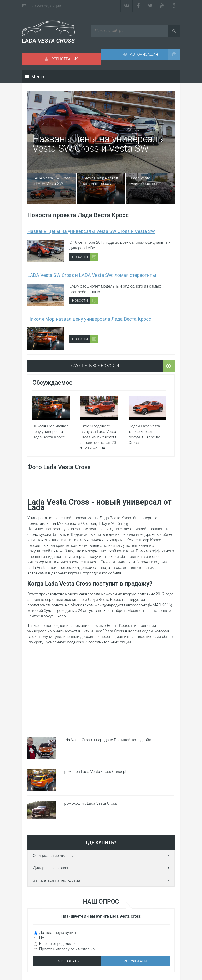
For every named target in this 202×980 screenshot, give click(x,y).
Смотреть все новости (95, 366)
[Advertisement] (138, 690)
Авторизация (141, 54)
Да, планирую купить (58, 933)
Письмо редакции (45, 6)
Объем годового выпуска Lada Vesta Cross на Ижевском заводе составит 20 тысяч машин (98, 437)
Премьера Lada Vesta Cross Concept (94, 772)
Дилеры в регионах (50, 868)
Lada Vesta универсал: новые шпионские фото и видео (148, 181)
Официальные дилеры (53, 856)
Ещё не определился (57, 944)
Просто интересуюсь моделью (66, 949)
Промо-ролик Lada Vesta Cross (89, 803)
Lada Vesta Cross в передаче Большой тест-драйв (106, 740)
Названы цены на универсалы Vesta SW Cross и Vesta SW (99, 144)
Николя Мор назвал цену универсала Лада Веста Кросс (100, 181)
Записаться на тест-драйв (57, 880)
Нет (42, 938)
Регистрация (62, 59)
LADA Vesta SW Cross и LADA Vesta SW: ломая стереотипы (52, 181)
